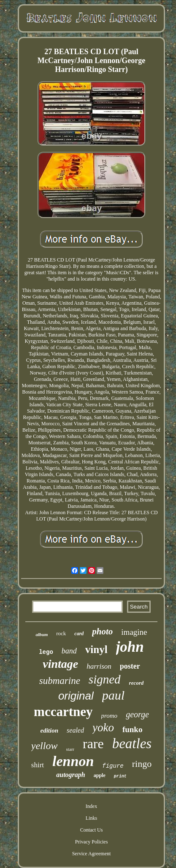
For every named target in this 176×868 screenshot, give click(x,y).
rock (61, 633)
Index (91, 806)
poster (130, 666)
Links (91, 818)
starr (70, 749)
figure (113, 766)
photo (102, 631)
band (69, 651)
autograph (70, 775)
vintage (60, 664)
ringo (142, 764)
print (120, 776)
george (137, 714)
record (137, 683)
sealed (75, 730)
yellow (45, 746)
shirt (38, 765)
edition (50, 730)
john (130, 647)
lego (46, 652)
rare (93, 744)
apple (100, 775)
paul (113, 695)
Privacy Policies (92, 842)
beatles (132, 744)
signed (105, 679)
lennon (73, 761)
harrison (99, 666)
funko (133, 729)
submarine (60, 681)
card (79, 634)
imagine (134, 632)
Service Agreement (92, 854)
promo (110, 716)
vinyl (96, 649)
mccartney (63, 712)
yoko (103, 727)
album (42, 634)
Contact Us (92, 830)
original (76, 696)
